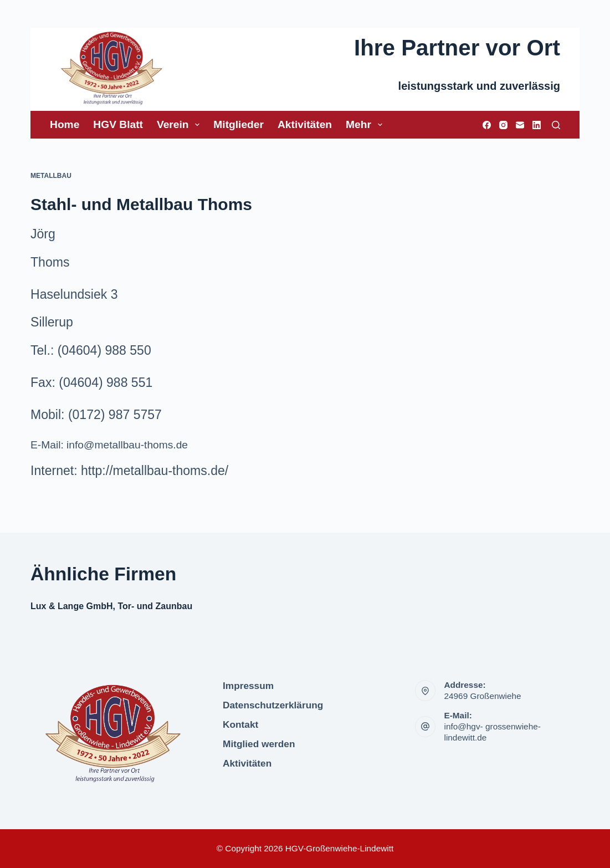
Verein (180, 125)
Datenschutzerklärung (273, 705)
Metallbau (51, 176)
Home (65, 124)
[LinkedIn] (537, 125)
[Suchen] (556, 125)
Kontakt (240, 724)
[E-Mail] (520, 125)
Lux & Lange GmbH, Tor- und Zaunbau (111, 606)
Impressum (248, 686)
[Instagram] (503, 125)
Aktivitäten (305, 124)
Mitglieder (239, 124)
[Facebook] (487, 125)
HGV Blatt (118, 124)
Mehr (366, 125)
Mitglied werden (259, 744)
